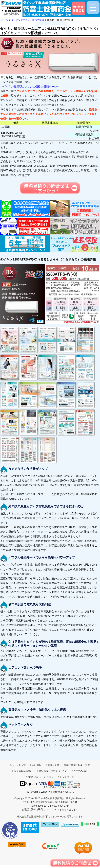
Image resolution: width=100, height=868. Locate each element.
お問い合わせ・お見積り (41, 777)
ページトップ (18, 765)
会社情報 (36, 765)
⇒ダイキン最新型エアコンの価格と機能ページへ (30, 87)
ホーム (4, 20)
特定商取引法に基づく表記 (53, 771)
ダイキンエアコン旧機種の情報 (28, 20)
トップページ (67, 777)
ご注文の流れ (80, 771)
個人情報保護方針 (23, 771)
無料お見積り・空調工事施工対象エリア (69, 765)
